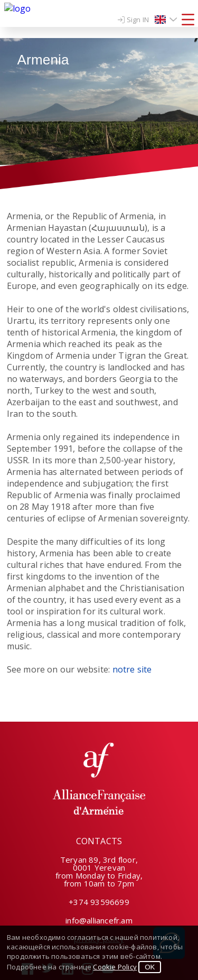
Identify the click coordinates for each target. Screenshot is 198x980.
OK (150, 967)
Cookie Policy (115, 967)
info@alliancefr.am (99, 920)
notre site (132, 669)
